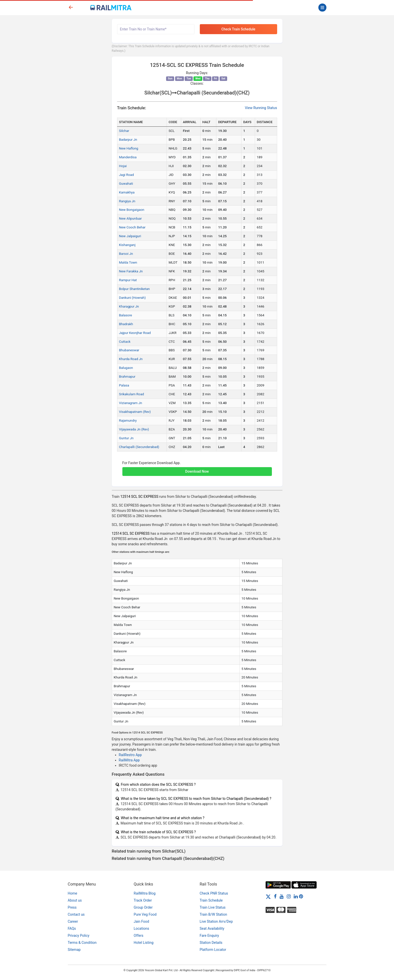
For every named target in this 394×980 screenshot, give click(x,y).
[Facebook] (275, 896)
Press (72, 907)
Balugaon (126, 368)
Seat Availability (212, 928)
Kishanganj (127, 245)
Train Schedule (211, 900)
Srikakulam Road (132, 394)
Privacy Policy (79, 936)
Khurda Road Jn (131, 359)
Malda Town (128, 262)
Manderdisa (128, 157)
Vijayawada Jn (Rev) (134, 429)
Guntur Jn (126, 438)
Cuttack (125, 342)
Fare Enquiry (209, 936)
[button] (197, 469)
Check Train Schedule (238, 29)
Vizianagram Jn (131, 403)
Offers (139, 936)
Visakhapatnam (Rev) (135, 412)
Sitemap (74, 950)
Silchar (124, 131)
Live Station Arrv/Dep (216, 921)
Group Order (143, 907)
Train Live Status (213, 907)
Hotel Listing (144, 943)
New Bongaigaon (132, 210)
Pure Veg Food (145, 914)
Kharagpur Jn (129, 306)
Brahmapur (127, 377)
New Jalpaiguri (130, 236)
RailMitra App (129, 760)
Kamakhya (127, 192)
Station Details (211, 943)
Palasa (124, 385)
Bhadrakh (126, 324)
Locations (141, 928)
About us (75, 900)
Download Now (197, 471)
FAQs (72, 928)
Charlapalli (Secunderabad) (139, 447)
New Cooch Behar (132, 227)
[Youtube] (282, 896)
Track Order (143, 900)
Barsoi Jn (126, 254)
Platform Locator (213, 950)
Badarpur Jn (128, 140)
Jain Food (141, 921)
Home (73, 893)
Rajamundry (128, 421)
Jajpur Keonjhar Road (135, 333)
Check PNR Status (214, 893)
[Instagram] (289, 896)
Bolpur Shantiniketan (134, 289)
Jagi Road (127, 175)
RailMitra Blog (145, 893)
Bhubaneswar (129, 350)
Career (73, 921)
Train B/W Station (213, 914)
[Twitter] (268, 896)
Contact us (76, 914)
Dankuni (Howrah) (132, 298)
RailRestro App (130, 755)
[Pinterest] (301, 896)
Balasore (126, 315)
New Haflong (129, 148)
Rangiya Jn (127, 201)
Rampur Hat (128, 280)
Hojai (123, 166)
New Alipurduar (131, 218)
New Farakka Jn (131, 271)
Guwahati (126, 184)
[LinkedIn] (296, 896)
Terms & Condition (82, 943)
